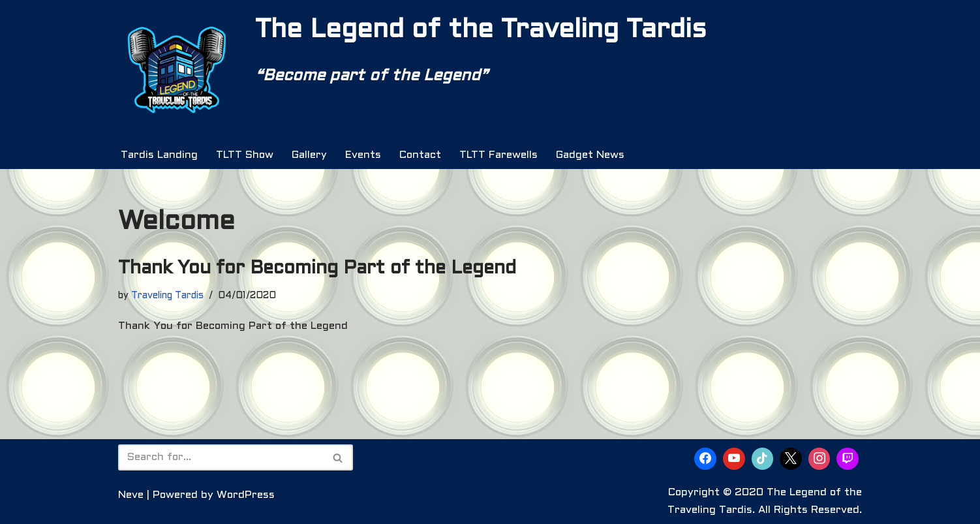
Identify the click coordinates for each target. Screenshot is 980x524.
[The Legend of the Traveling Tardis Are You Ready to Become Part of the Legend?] (177, 70)
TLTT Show (245, 155)
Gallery (309, 155)
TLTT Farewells (498, 155)
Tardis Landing (159, 155)
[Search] (221, 457)
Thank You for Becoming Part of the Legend (317, 269)
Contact (420, 155)
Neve (131, 495)
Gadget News (590, 155)
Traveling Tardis (167, 296)
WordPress (246, 495)
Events (363, 155)
